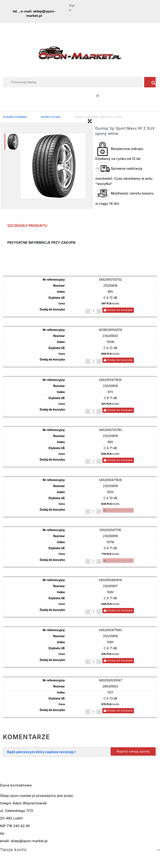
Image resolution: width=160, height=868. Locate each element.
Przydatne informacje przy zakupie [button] (41, 242)
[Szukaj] (73, 82)
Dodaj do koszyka (118, 310)
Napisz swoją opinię (133, 751)
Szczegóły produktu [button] (27, 226)
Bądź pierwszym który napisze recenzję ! (41, 752)
